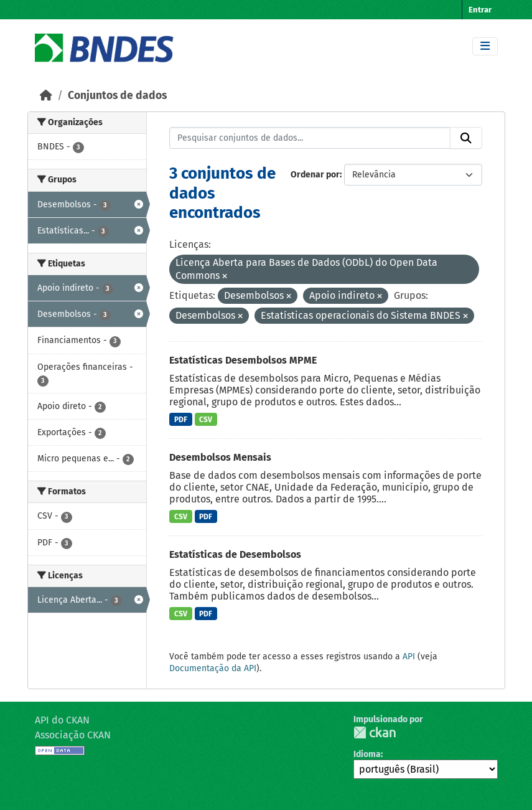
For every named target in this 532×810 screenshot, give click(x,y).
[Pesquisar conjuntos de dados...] (310, 138)
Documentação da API (213, 668)
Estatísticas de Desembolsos (235, 554)
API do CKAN (62, 720)
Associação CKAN (73, 735)
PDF (181, 420)
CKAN (375, 732)
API (409, 657)
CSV (206, 420)
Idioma (367, 754)
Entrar (480, 10)
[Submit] (466, 138)
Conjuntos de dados (117, 96)
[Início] (46, 96)
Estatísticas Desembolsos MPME (243, 360)
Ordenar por (315, 175)
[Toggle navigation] (485, 46)
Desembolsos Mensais (220, 457)
